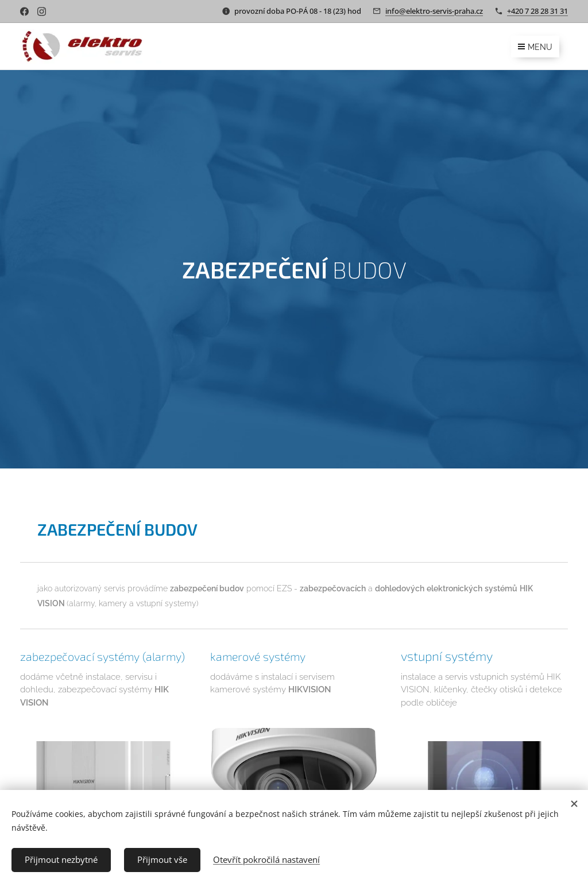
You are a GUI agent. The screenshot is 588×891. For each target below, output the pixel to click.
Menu (535, 47)
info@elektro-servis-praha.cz (434, 11)
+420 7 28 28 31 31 (537, 11)
